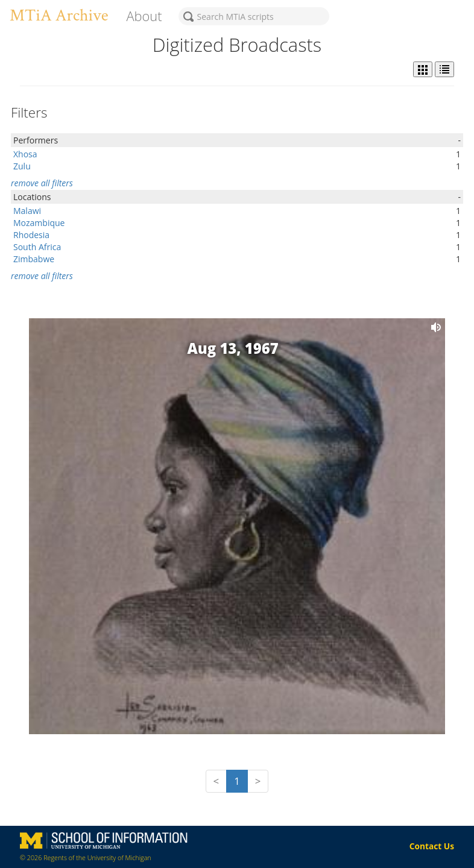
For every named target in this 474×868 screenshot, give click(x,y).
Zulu (22, 166)
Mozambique (39, 223)
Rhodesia (31, 235)
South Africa (37, 247)
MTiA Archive (59, 15)
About (144, 16)
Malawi (27, 211)
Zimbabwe (34, 259)
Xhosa (25, 154)
